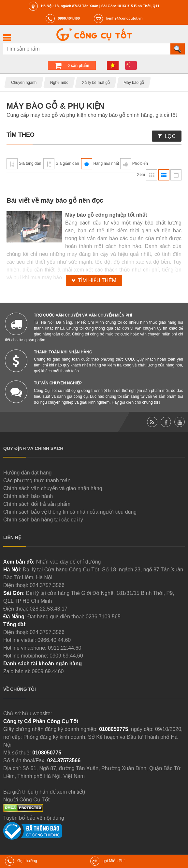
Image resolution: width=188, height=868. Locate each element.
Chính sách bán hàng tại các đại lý (43, 520)
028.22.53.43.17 (49, 609)
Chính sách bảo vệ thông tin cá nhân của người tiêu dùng (70, 512)
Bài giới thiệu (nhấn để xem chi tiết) (44, 792)
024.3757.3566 (47, 585)
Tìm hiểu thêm (97, 280)
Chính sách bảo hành (28, 496)
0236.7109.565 (103, 617)
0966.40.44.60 (54, 640)
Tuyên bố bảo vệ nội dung (34, 818)
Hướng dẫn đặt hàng (27, 473)
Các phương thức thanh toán (37, 480)
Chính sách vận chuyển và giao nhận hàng (53, 488)
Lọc (170, 136)
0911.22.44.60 (65, 648)
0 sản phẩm (78, 66)
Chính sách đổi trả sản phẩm (37, 504)
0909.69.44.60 (66, 656)
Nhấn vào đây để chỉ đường (69, 562)
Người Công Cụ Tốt (26, 800)
